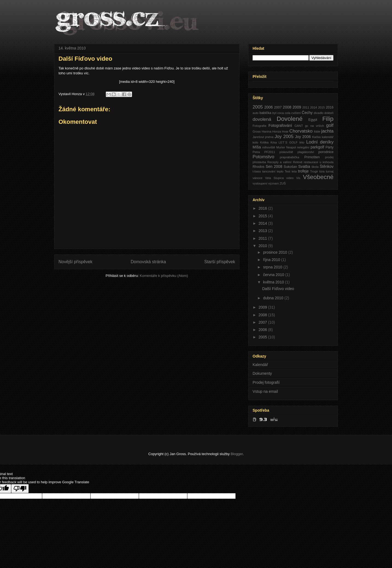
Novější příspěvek (75, 262)
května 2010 (274, 282)
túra (322, 171)
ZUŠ (283, 183)
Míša (257, 147)
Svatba (304, 166)
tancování (269, 171)
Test (287, 171)
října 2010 (272, 260)
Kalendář (260, 365)
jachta (327, 131)
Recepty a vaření (279, 162)
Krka (273, 142)
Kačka (316, 137)
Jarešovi (258, 137)
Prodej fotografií (266, 382)
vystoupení (260, 183)
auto (256, 113)
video (290, 178)
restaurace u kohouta (319, 162)
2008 (287, 107)
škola (315, 167)
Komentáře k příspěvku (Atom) (164, 276)
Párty (330, 147)
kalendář (328, 137)
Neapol (291, 147)
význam (273, 183)
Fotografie (259, 126)
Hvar (285, 131)
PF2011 (270, 152)
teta (294, 171)
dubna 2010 (274, 298)
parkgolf (317, 147)
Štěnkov (327, 166)
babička (265, 113)
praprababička (290, 157)
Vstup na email (265, 391)
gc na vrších (315, 126)
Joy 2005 (284, 137)
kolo (255, 142)
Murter (281, 147)
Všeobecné (318, 177)
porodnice (326, 152)
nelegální (303, 147)
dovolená (262, 119)
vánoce (258, 178)
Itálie (317, 131)
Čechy (307, 113)
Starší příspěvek (220, 262)
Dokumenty (262, 373)
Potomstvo (263, 157)
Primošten (312, 157)
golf (330, 125)
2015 (321, 107)
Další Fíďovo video (278, 289)
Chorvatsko (301, 131)
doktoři (329, 113)
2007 (278, 107)
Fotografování (280, 125)
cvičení (296, 113)
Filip (328, 119)
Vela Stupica (274, 178)
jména (269, 137)
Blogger (237, 454)
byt (274, 113)
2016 (330, 107)
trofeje (303, 171)
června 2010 (274, 275)
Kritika (264, 142)
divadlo (319, 113)
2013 (263, 231)
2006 (269, 107)
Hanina (266, 131)
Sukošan (290, 167)
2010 (263, 246)
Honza (277, 131)
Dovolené (290, 119)
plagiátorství (306, 152)
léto (302, 142)
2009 (297, 107)
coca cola (284, 113)
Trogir (314, 171)
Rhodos (258, 167)
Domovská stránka (148, 262)
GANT (299, 126)
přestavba (259, 162)
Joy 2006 (303, 137)
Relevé (298, 162)
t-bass (257, 171)
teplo (280, 171)
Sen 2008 (274, 166)
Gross (257, 131)
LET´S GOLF (288, 142)
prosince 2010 (276, 252)
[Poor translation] (20, 489)
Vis (298, 178)
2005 (258, 107)
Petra (256, 152)
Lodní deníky (320, 142)
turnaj (330, 171)
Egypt (313, 120)
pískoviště (286, 152)
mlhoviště (269, 147)
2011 (306, 107)
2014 (314, 107)
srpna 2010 (273, 267)
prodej (329, 157)
